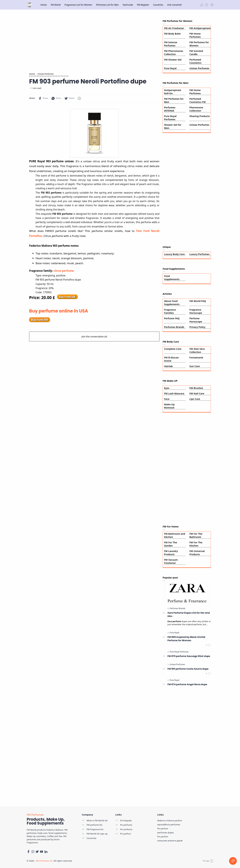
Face (167, 399)
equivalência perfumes (169, 825)
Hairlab (168, 366)
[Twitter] (37, 852)
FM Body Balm (172, 34)
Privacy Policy (197, 327)
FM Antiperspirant (200, 28)
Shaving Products (200, 116)
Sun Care (195, 366)
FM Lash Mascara (174, 393)
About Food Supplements (172, 303)
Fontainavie (196, 357)
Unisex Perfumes (199, 68)
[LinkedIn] (46, 852)
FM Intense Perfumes (171, 44)
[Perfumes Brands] (178, 608)
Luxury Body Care (174, 254)
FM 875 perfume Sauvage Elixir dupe (189, 656)
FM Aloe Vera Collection (197, 350)
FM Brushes (196, 388)
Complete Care (173, 349)
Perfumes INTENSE (170, 109)
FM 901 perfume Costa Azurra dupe (188, 669)
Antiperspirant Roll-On (173, 92)
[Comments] (208, 645)
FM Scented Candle (196, 52)
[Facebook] (28, 852)
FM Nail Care (197, 393)
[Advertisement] (94, 42)
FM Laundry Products (171, 553)
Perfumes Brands (174, 327)
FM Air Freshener (174, 28)
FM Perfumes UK (44, 861)
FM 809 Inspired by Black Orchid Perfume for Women (186, 639)
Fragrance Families (170, 311)
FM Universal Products (197, 553)
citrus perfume (64, 271)
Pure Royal (170, 68)
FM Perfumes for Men (174, 100)
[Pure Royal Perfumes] (179, 652)
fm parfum (163, 829)
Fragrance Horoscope (196, 311)
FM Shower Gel (173, 60)
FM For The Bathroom (196, 535)
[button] (201, 5)
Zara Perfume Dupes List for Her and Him (189, 615)
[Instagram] (33, 852)
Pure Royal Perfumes (170, 118)
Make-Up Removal (169, 406)
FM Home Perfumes (195, 35)
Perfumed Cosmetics (196, 61)
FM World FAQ (198, 301)
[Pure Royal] (175, 633)
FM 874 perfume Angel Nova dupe (187, 684)
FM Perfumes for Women (199, 44)
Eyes (167, 388)
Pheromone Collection (196, 109)
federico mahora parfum (170, 820)
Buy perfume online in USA (59, 311)
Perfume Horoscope (196, 320)
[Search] (207, 5)
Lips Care (195, 399)
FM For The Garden (171, 544)
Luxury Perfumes (200, 254)
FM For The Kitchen (196, 544)
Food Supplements (172, 278)
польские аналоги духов (170, 841)
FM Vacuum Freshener (171, 561)
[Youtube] (42, 852)
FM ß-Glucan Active (171, 359)
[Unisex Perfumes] (177, 664)
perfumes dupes (166, 833)
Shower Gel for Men (173, 126)
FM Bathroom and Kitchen (175, 535)
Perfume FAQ (172, 318)
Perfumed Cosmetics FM (198, 100)
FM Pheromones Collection (174, 52)
